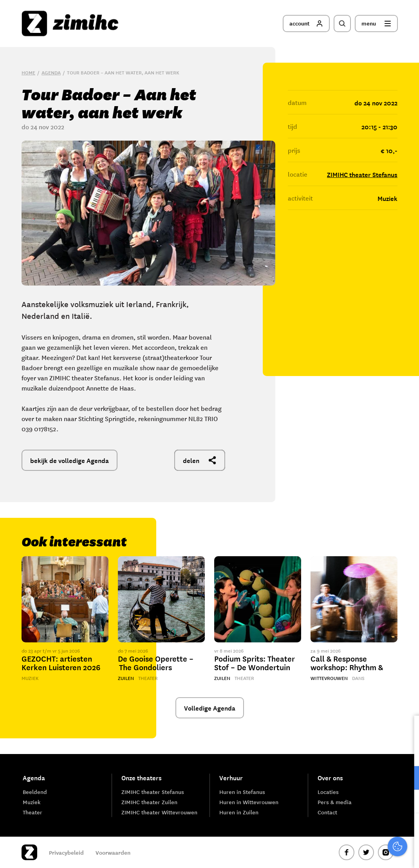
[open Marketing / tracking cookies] (406, 802)
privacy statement (380, 752)
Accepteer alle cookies (352, 831)
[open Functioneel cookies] (406, 779)
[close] (407, 730)
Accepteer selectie (352, 853)
